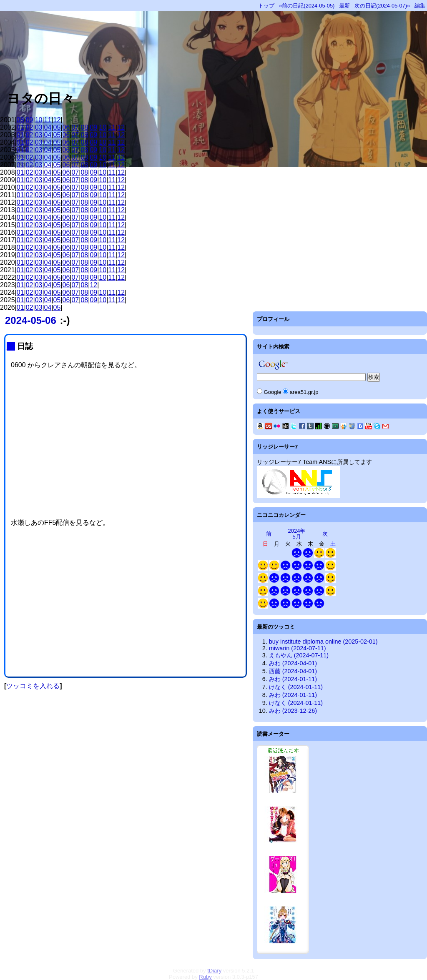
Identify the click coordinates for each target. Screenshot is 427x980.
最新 (344, 6)
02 (30, 127)
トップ (266, 6)
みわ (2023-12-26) (293, 711)
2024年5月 (297, 534)
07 (75, 127)
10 (39, 120)
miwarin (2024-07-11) (298, 648)
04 (48, 127)
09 (30, 120)
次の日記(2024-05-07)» (382, 6)
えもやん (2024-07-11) (299, 655)
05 (57, 127)
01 (20, 127)
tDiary (214, 971)
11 (48, 120)
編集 (420, 6)
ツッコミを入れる (33, 686)
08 (20, 120)
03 (39, 127)
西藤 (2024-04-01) (293, 671)
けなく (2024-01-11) (296, 687)
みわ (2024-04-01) (293, 663)
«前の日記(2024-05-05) (307, 6)
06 (66, 127)
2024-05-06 (31, 320)
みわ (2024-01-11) (293, 679)
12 (57, 120)
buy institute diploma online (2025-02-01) (323, 642)
